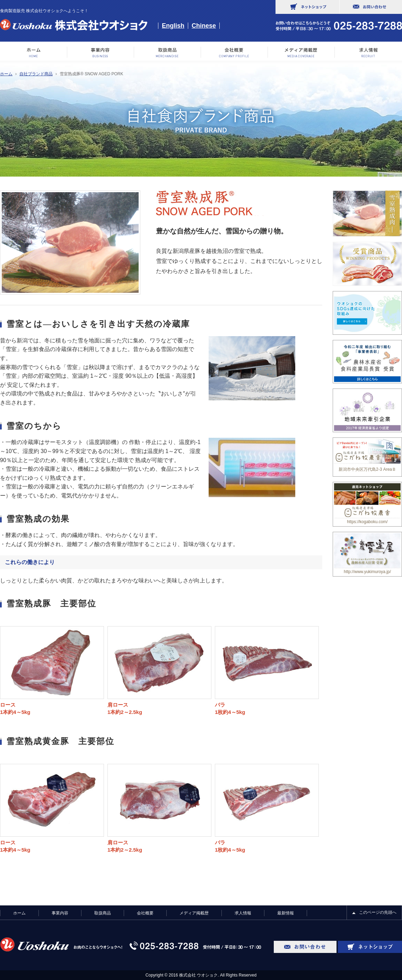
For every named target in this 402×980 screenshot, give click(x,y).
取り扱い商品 (168, 52)
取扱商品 (103, 913)
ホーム (34, 52)
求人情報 (368, 52)
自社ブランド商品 (36, 74)
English (173, 26)
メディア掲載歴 (301, 52)
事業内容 (101, 52)
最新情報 (286, 913)
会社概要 (234, 52)
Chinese (204, 26)
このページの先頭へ (378, 912)
